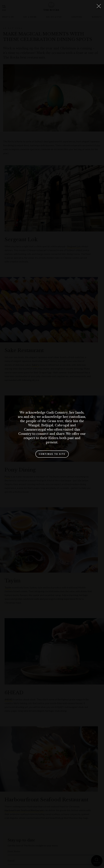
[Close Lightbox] (99, 6)
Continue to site (52, 454)
